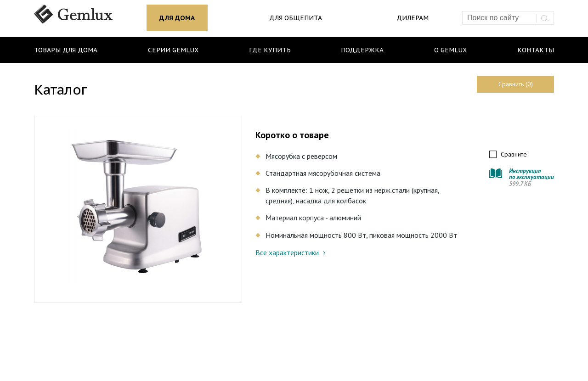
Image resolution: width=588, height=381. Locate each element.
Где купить (270, 50)
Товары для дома (66, 50)
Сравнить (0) (516, 84)
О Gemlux (450, 50)
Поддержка (362, 50)
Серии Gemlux (173, 50)
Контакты (536, 50)
